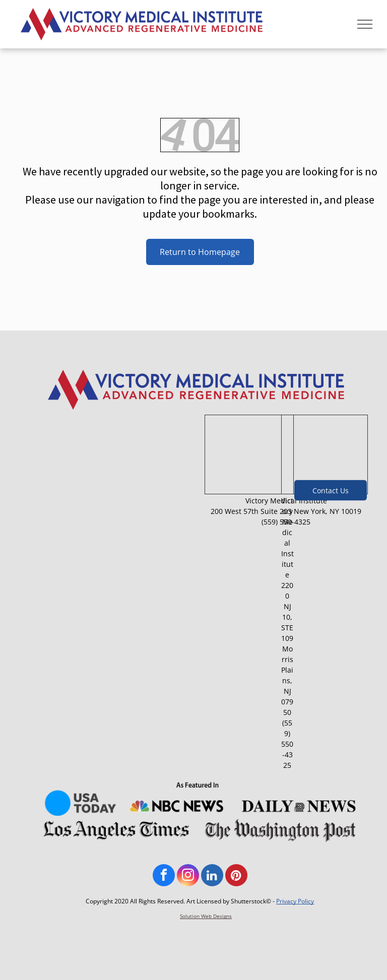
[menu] (365, 24)
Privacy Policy (295, 901)
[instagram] (188, 876)
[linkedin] (212, 876)
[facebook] (164, 876)
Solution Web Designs (206, 916)
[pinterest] (236, 876)
